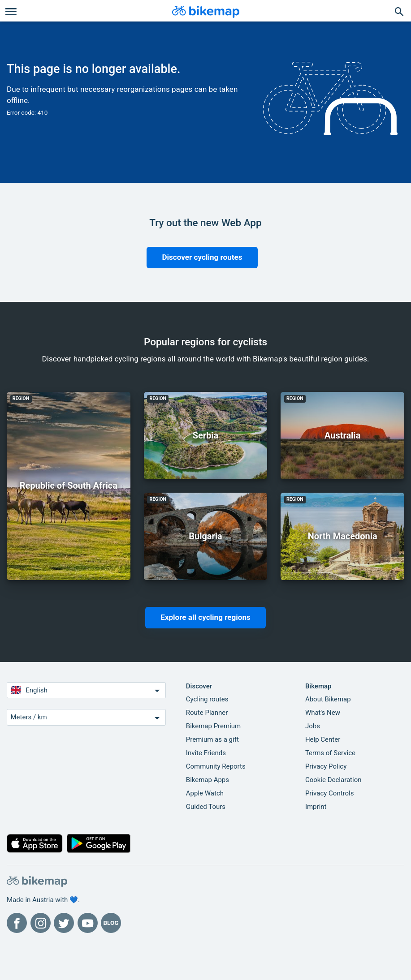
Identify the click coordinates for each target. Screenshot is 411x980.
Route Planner (207, 713)
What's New (323, 713)
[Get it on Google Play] (99, 845)
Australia (342, 435)
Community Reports (216, 766)
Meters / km (87, 718)
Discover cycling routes (202, 257)
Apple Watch (205, 793)
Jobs (313, 726)
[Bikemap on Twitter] (64, 923)
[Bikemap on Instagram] (41, 923)
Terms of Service (330, 753)
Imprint (316, 807)
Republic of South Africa (69, 486)
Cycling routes (207, 699)
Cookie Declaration (333, 780)
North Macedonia (343, 536)
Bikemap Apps (208, 780)
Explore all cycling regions (205, 617)
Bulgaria (205, 536)
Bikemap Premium (213, 726)
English (87, 690)
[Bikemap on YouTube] (88, 923)
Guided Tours (206, 807)
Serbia (206, 435)
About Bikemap (328, 699)
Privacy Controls (330, 793)
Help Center (323, 739)
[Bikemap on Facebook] (17, 923)
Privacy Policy (326, 766)
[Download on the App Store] (35, 845)
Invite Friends (206, 753)
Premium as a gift (212, 739)
